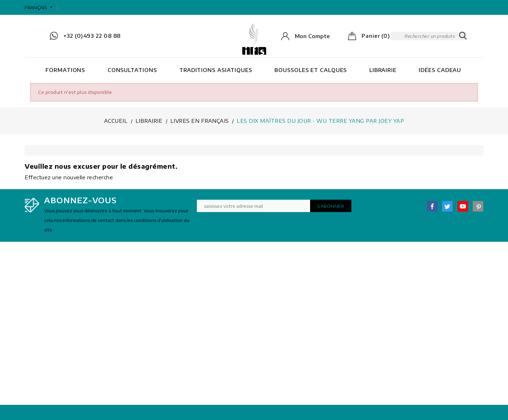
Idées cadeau (440, 70)
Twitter (447, 209)
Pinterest (478, 209)
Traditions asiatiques (216, 70)
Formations (65, 70)
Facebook (432, 209)
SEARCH (463, 36)
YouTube (463, 209)
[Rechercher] (429, 36)
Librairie (383, 70)
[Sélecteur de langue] (40, 7)
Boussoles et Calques (311, 70)
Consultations (132, 70)
